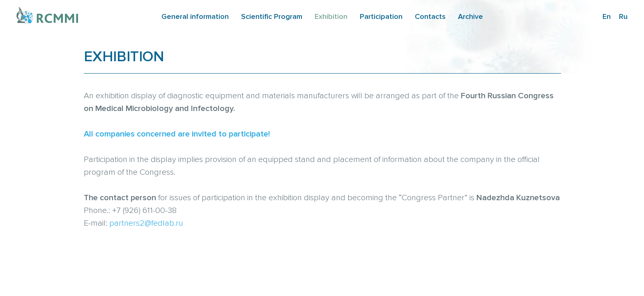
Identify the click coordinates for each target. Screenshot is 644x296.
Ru (623, 16)
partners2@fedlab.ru (146, 223)
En (607, 16)
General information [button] (195, 16)
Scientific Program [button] (272, 16)
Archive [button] (470, 16)
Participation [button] (381, 16)
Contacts (430, 16)
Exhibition (331, 16)
